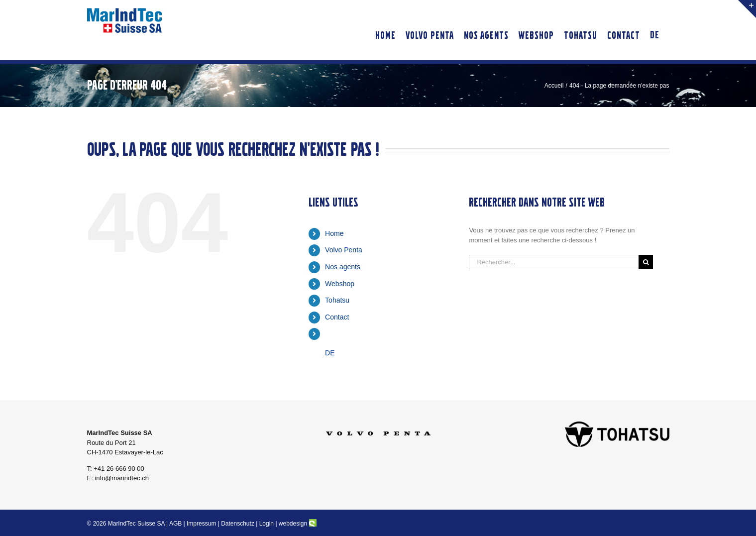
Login (267, 524)
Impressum (201, 524)
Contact (337, 317)
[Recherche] (646, 262)
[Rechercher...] (554, 262)
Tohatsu (337, 300)
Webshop (340, 284)
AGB (175, 524)
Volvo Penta (344, 250)
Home (334, 233)
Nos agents (343, 267)
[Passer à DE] (655, 30)
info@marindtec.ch (122, 478)
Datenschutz (238, 524)
